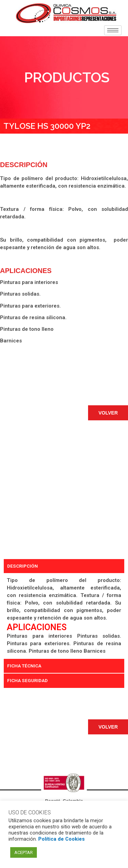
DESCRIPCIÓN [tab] (23, 566)
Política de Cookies (61, 839)
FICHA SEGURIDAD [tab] (27, 680)
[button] (108, 413)
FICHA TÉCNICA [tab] (24, 666)
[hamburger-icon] (113, 30)
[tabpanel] (64, 616)
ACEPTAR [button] (24, 852)
